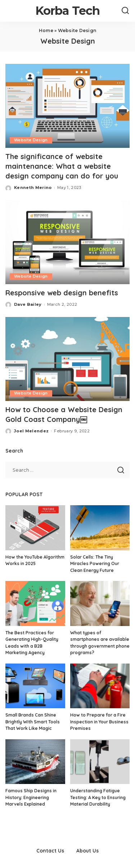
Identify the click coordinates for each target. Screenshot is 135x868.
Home (46, 30)
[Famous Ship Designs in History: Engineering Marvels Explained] (35, 762)
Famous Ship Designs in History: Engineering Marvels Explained (31, 797)
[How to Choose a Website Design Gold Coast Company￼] (67, 359)
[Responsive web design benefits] (67, 242)
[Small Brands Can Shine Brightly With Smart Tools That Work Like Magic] (35, 686)
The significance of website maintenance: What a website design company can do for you (62, 166)
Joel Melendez (31, 431)
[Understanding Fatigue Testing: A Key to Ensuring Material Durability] (100, 762)
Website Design (31, 140)
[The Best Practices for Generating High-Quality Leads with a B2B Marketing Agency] (35, 603)
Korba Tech (68, 11)
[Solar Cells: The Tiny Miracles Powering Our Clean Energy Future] (100, 528)
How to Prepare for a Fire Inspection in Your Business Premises (99, 722)
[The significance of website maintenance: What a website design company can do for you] (67, 106)
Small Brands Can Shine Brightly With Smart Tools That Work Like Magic (33, 722)
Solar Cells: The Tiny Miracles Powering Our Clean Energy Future (95, 564)
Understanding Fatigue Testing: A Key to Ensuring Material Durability (98, 797)
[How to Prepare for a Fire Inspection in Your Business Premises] (100, 686)
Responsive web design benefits (62, 293)
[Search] (125, 11)
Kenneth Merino (33, 188)
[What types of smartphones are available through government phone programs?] (100, 603)
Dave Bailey (28, 304)
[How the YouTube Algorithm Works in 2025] (35, 528)
